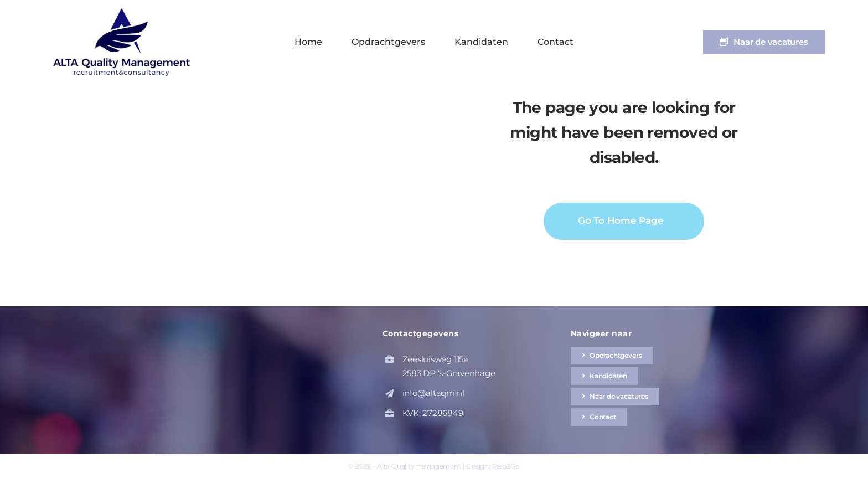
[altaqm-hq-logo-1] (124, 10)
